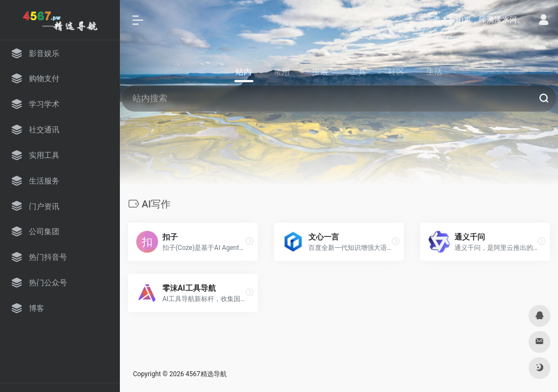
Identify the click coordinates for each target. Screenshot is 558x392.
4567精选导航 (206, 374)
